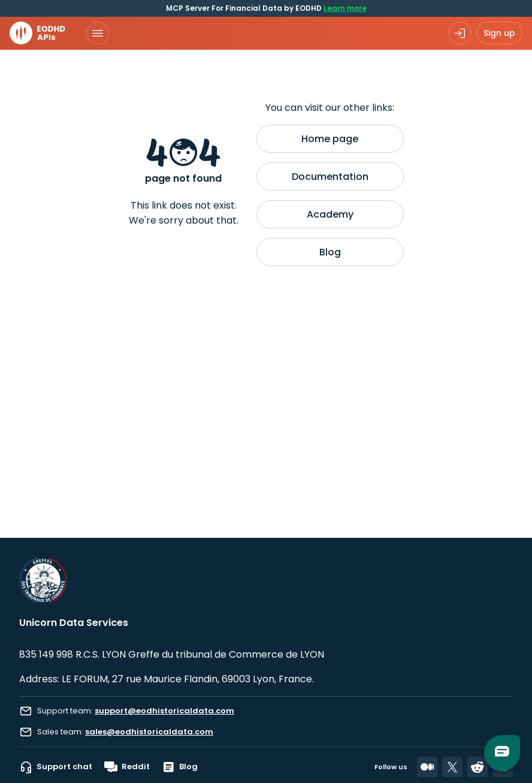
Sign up (499, 33)
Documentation (330, 177)
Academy (330, 214)
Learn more (345, 8)
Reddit (127, 767)
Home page (330, 139)
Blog (330, 252)
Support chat (56, 767)
